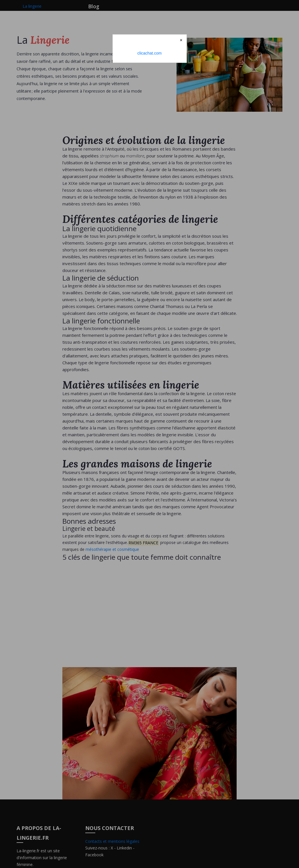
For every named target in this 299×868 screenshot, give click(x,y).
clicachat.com (149, 53)
